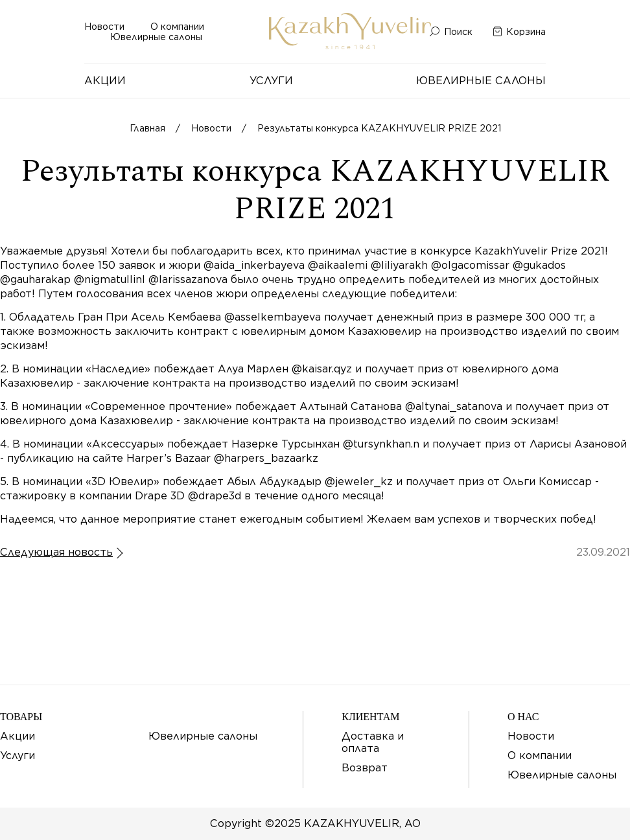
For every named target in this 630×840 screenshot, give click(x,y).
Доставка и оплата (373, 742)
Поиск (458, 32)
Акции (105, 81)
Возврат (365, 768)
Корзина (526, 32)
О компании (177, 27)
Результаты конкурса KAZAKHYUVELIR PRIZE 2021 (379, 128)
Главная (147, 128)
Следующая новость (56, 552)
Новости (104, 27)
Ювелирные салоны (156, 37)
